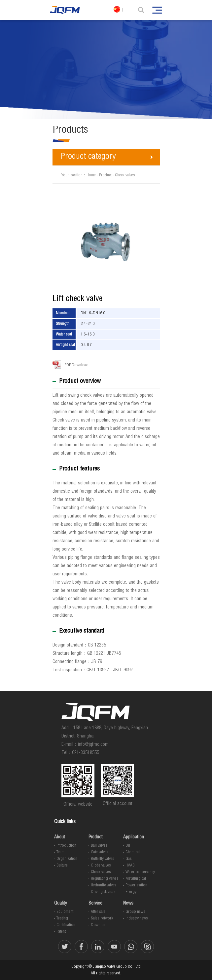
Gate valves (100, 852)
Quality (61, 904)
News (128, 904)
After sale (98, 912)
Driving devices (103, 892)
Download (99, 925)
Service (95, 904)
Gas (129, 859)
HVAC (130, 866)
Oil (128, 846)
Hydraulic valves (104, 885)
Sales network (102, 918)
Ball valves (99, 846)
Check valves (125, 175)
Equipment (65, 912)
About (60, 837)
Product (105, 175)
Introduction (66, 846)
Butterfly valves (103, 859)
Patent (61, 932)
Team (60, 852)
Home (91, 175)
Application (134, 837)
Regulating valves (105, 879)
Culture (62, 866)
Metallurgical (136, 879)
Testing (62, 918)
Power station (136, 885)
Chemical (133, 852)
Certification (66, 925)
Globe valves (101, 866)
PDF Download (71, 365)
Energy (131, 892)
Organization (67, 859)
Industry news (137, 918)
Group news (135, 912)
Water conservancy (140, 872)
